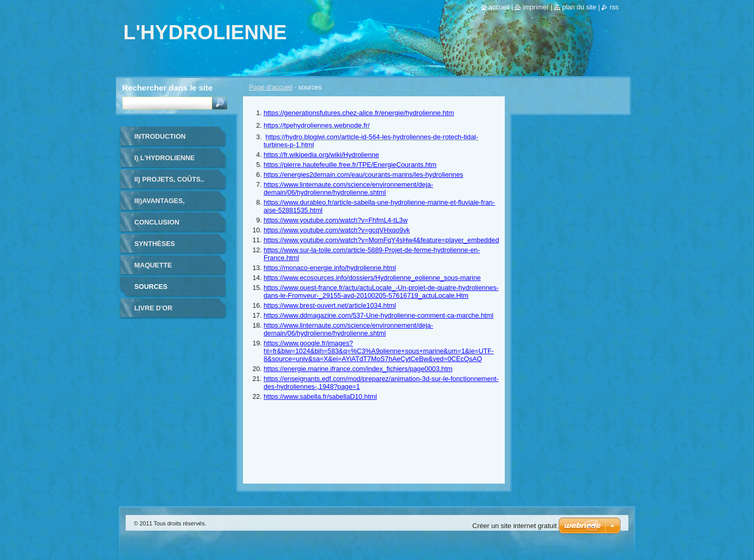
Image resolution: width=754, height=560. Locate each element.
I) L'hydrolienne (165, 158)
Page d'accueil (271, 87)
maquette (153, 265)
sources (151, 287)
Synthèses (155, 244)
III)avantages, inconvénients (162, 204)
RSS (614, 7)
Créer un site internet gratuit (514, 526)
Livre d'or (154, 308)
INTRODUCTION (160, 136)
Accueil (499, 7)
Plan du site (579, 7)
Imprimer (536, 7)
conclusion (157, 222)
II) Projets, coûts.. (170, 179)
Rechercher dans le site (168, 88)
